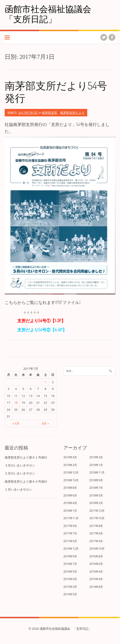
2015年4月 (96, 579)
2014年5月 (70, 594)
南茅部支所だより (72, 113)
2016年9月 (70, 556)
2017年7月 (70, 533)
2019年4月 (70, 457)
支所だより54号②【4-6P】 (36, 330)
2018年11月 (97, 472)
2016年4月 (96, 572)
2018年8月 (70, 488)
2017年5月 (70, 541)
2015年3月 (70, 587)
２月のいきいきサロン (20, 473)
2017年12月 (97, 511)
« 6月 (16, 423)
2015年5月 (70, 579)
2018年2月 (96, 503)
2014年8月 (96, 587)
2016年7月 (70, 564)
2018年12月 (71, 472)
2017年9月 (70, 526)
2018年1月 (70, 511)
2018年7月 (96, 488)
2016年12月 (71, 549)
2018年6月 (70, 495)
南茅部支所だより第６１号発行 (26, 457)
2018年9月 (96, 480)
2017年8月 (96, 526)
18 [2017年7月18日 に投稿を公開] (16, 403)
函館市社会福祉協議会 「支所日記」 (52, 14)
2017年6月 (96, 533)
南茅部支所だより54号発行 (56, 92)
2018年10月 (71, 480)
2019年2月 (70, 465)
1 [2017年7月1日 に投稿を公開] (45, 382)
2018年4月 (70, 503)
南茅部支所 (49, 113)
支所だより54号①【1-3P (39, 321)
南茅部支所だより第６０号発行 (26, 481)
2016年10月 (97, 549)
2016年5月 (70, 572)
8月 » (45, 423)
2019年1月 (96, 465)
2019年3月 (96, 457)
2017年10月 (97, 518)
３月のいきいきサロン (20, 465)
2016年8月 (96, 556)
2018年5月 (96, 495)
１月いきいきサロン (18, 489)
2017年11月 (71, 518)
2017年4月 (96, 541)
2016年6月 (96, 564)
